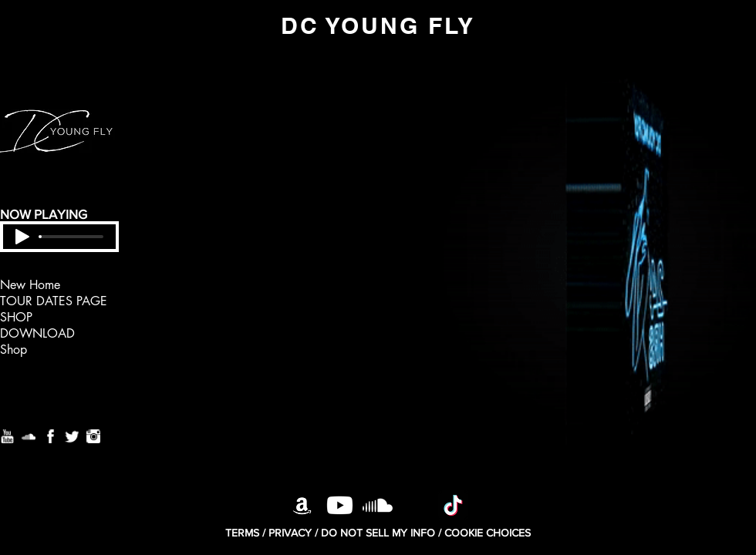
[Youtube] (7, 436)
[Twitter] (72, 436)
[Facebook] (50, 436)
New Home (30, 285)
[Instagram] (93, 436)
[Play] (22, 237)
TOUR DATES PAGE (54, 301)
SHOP (16, 317)
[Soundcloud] (29, 436)
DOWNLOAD (37, 333)
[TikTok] (453, 505)
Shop (13, 350)
